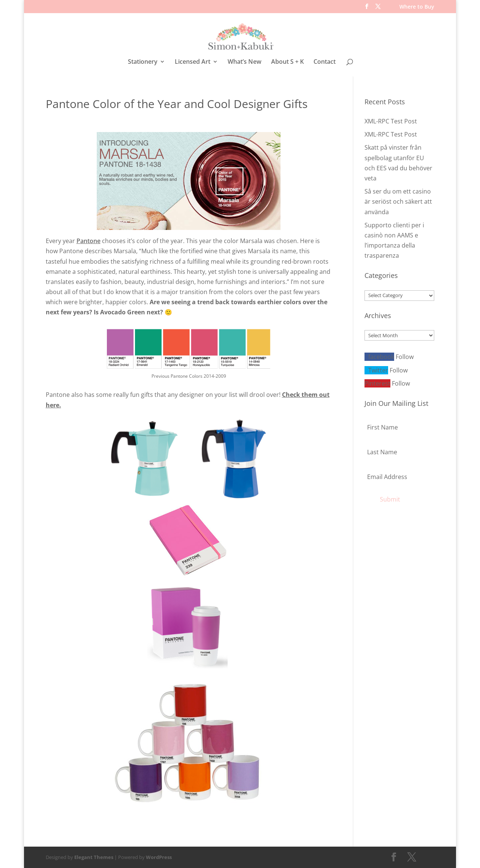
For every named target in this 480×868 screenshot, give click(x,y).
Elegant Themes (94, 857)
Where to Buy (417, 7)
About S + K (287, 62)
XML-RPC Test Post (391, 121)
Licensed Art (193, 62)
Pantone (88, 241)
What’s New (244, 62)
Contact (325, 62)
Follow (405, 357)
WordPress (159, 857)
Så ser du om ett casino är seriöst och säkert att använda (398, 201)
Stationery (143, 62)
